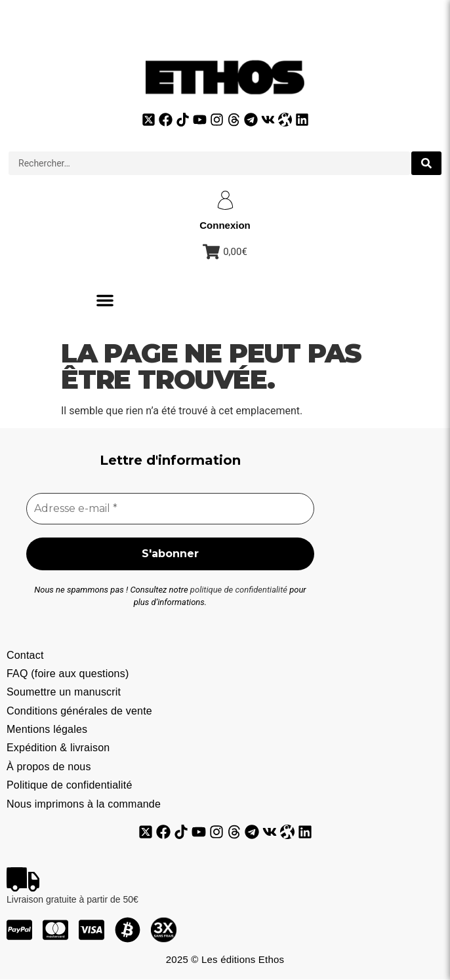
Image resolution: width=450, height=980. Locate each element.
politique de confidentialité (239, 590)
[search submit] (426, 163)
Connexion (225, 225)
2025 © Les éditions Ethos (225, 960)
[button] (105, 300)
